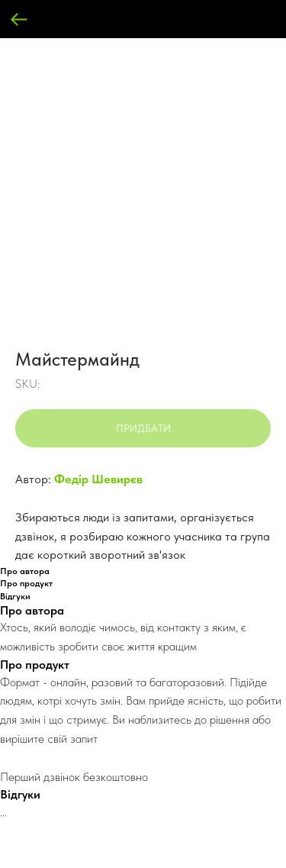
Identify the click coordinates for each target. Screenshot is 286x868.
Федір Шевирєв (98, 479)
